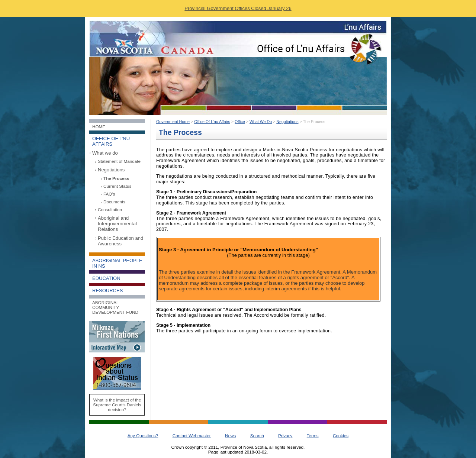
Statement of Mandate (119, 161)
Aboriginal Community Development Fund (115, 307)
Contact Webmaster (192, 436)
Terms (313, 436)
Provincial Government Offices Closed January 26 (238, 8)
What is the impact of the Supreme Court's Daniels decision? (117, 405)
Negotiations (111, 170)
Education (106, 278)
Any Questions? (143, 436)
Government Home (173, 122)
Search (257, 436)
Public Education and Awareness (120, 241)
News (230, 436)
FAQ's (109, 194)
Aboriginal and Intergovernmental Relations (117, 224)
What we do (105, 153)
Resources (107, 291)
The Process (116, 178)
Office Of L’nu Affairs (212, 122)
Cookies (341, 436)
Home (99, 127)
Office (240, 122)
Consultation (110, 209)
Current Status (117, 186)
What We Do (261, 122)
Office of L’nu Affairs (111, 141)
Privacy (285, 436)
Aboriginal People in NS (117, 263)
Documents (114, 202)
